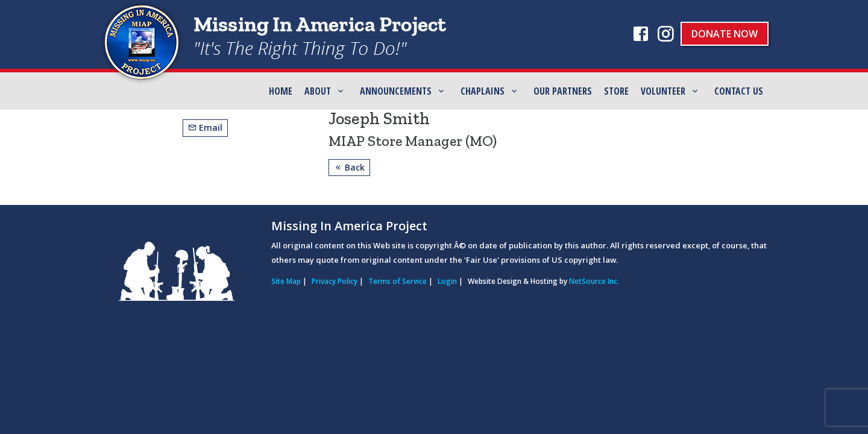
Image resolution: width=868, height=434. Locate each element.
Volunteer (663, 91)
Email (205, 127)
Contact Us (739, 91)
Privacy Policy (335, 281)
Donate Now (725, 34)
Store (616, 91)
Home (281, 91)
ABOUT (318, 91)
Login (447, 281)
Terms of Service (398, 281)
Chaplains (483, 91)
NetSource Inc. (594, 281)
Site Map (286, 281)
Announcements (396, 91)
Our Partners (563, 91)
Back (349, 167)
